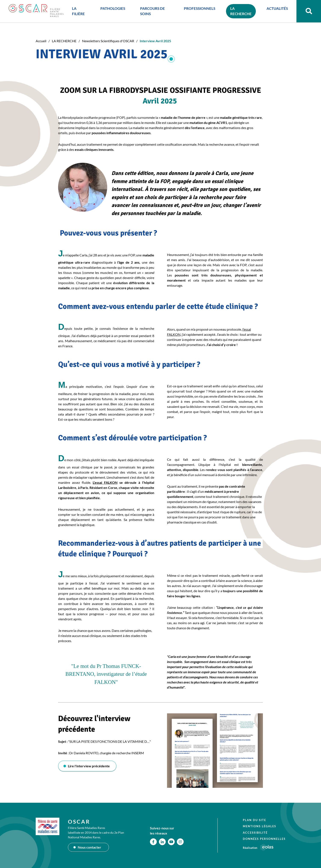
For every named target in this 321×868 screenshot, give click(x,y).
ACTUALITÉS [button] (277, 8)
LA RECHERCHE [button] (241, 11)
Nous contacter (89, 847)
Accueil (41, 41)
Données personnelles (264, 839)
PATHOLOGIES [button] (113, 8)
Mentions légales (259, 826)
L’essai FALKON (105, 482)
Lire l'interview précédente (89, 766)
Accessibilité (255, 833)
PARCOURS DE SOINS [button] (152, 11)
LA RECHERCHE (64, 41)
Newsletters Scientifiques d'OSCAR (108, 41)
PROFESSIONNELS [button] (200, 8)
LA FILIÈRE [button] (78, 11)
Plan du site (254, 820)
